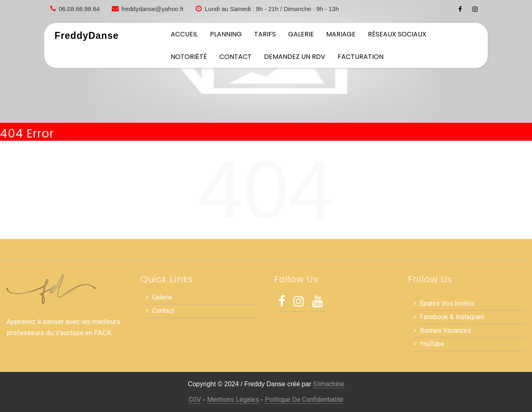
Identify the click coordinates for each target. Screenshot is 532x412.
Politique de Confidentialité (304, 400)
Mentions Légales (233, 400)
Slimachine (329, 384)
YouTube (432, 344)
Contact (236, 57)
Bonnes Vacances (445, 330)
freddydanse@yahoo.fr (153, 9)
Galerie (301, 34)
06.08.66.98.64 (79, 9)
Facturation (361, 57)
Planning (226, 34)
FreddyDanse (87, 36)
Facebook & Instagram (452, 317)
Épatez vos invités (447, 303)
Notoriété (189, 57)
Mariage (341, 34)
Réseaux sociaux (397, 34)
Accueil (184, 34)
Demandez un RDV (295, 57)
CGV (195, 400)
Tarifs (265, 34)
